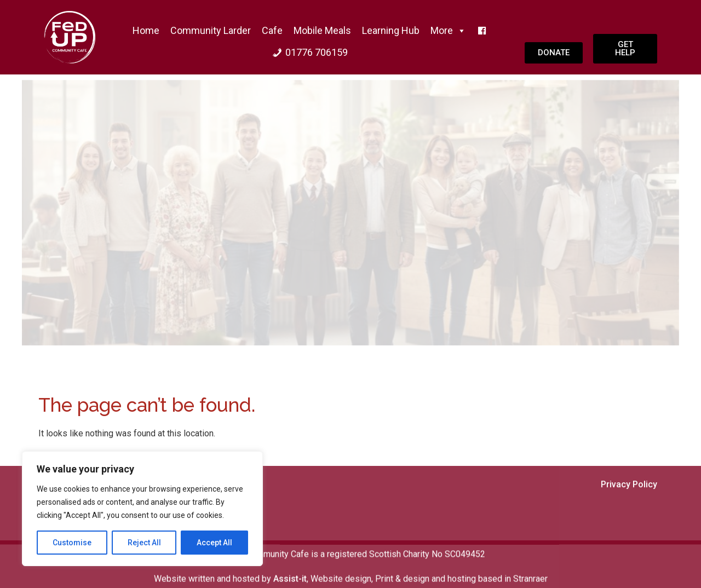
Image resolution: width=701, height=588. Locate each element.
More (448, 31)
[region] (142, 509)
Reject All (144, 543)
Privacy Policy (629, 517)
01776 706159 (317, 52)
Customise (72, 543)
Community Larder (211, 30)
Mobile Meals (322, 30)
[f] (482, 31)
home (146, 30)
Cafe (272, 30)
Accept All (214, 543)
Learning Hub (391, 30)
